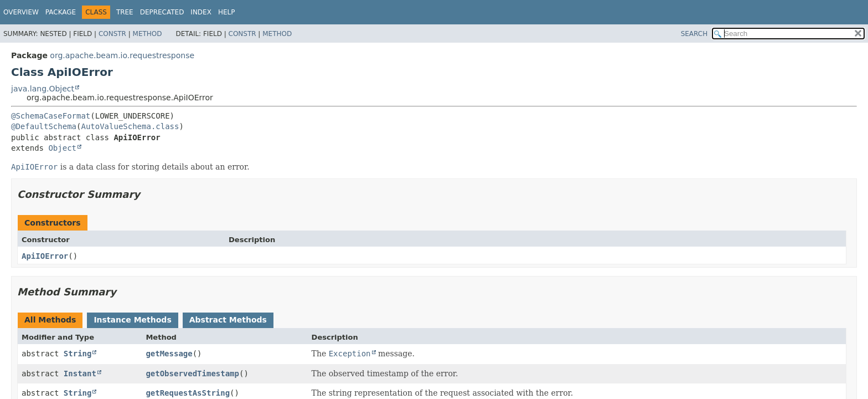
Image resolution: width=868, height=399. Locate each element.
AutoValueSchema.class (130, 126)
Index (201, 12)
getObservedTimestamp (192, 374)
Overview (21, 12)
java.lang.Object (43, 89)
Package (61, 12)
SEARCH (694, 34)
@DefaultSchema (44, 126)
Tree (125, 12)
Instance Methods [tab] (132, 320)
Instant (80, 374)
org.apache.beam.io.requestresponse (122, 55)
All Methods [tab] (50, 320)
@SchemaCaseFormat (51, 116)
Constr (112, 34)
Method (148, 34)
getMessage (169, 354)
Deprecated (162, 12)
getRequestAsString (188, 393)
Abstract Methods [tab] (228, 320)
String (78, 354)
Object (62, 148)
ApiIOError (45, 256)
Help (227, 12)
